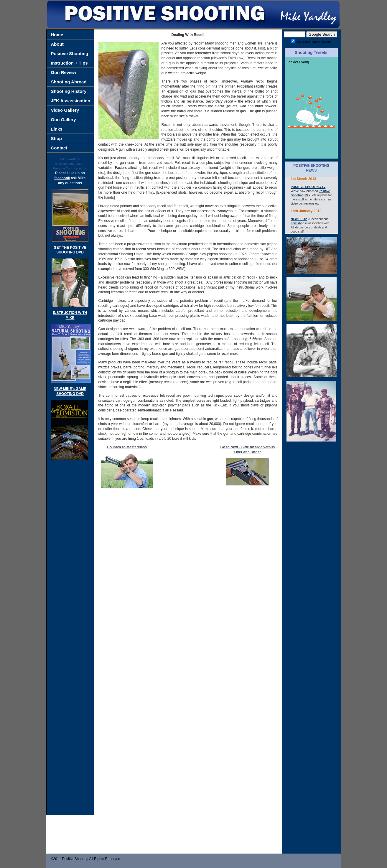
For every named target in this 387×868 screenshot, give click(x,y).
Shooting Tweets (311, 52)
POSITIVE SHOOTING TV (308, 187)
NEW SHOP (299, 219)
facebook (62, 178)
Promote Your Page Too (70, 168)
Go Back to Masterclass (127, 447)
